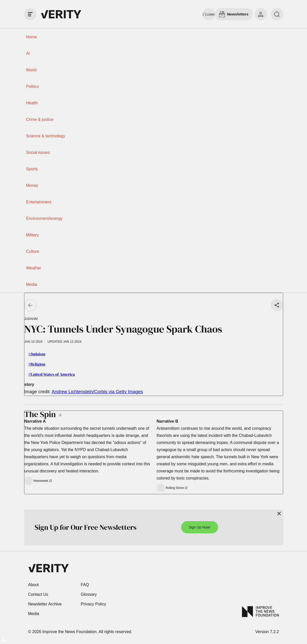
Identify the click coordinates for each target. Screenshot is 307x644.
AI (28, 53)
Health (32, 103)
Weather (34, 268)
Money (32, 185)
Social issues (38, 152)
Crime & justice (40, 119)
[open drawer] (30, 14)
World (31, 70)
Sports (32, 169)
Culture (33, 251)
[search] (277, 14)
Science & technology (46, 136)
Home (32, 37)
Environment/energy (44, 218)
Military (33, 235)
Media (32, 284)
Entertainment (39, 202)
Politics (33, 86)
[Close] (279, 514)
